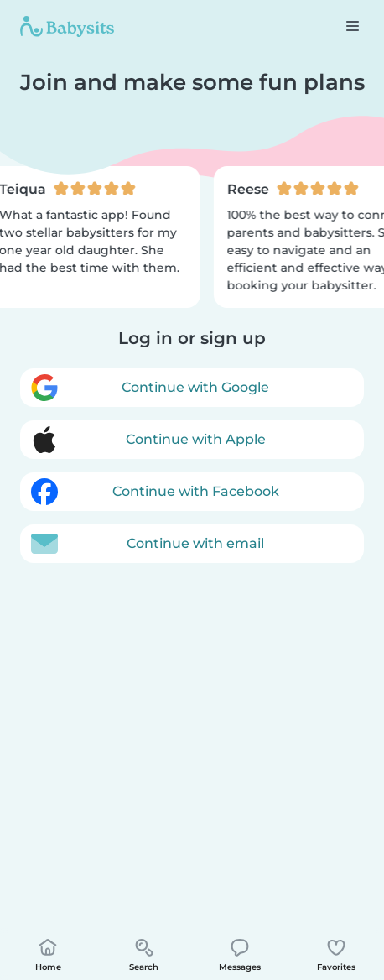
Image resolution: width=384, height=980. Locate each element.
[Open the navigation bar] (352, 26)
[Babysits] (67, 26)
